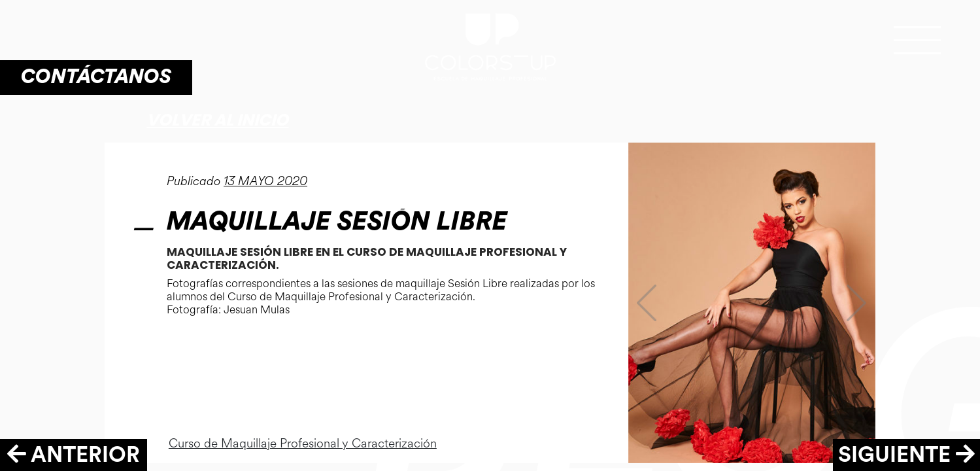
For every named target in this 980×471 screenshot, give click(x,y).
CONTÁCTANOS (96, 77)
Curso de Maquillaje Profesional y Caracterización (303, 443)
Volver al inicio (217, 120)
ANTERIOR (74, 455)
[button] (647, 303)
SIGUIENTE (906, 455)
